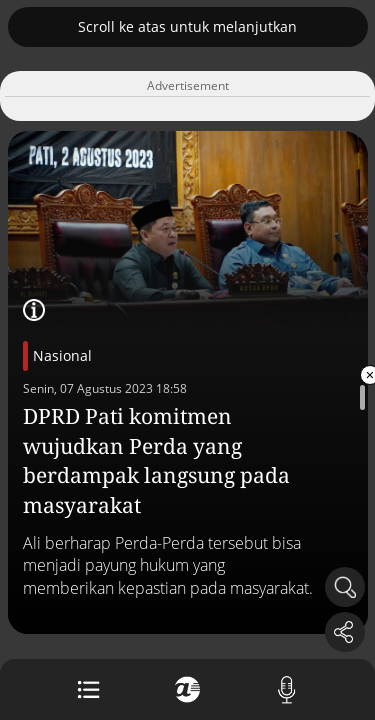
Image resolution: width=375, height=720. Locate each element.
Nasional (62, 355)
